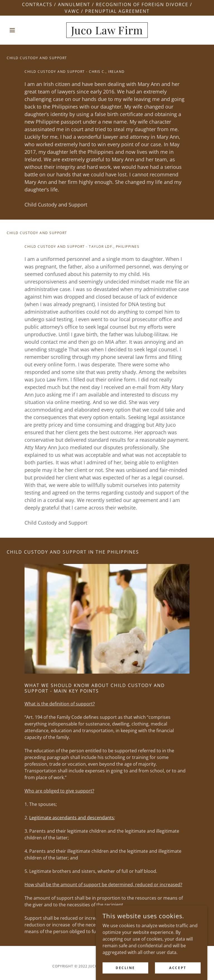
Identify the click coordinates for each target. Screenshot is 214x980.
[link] (107, 33)
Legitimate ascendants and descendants (72, 818)
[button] (22, 30)
